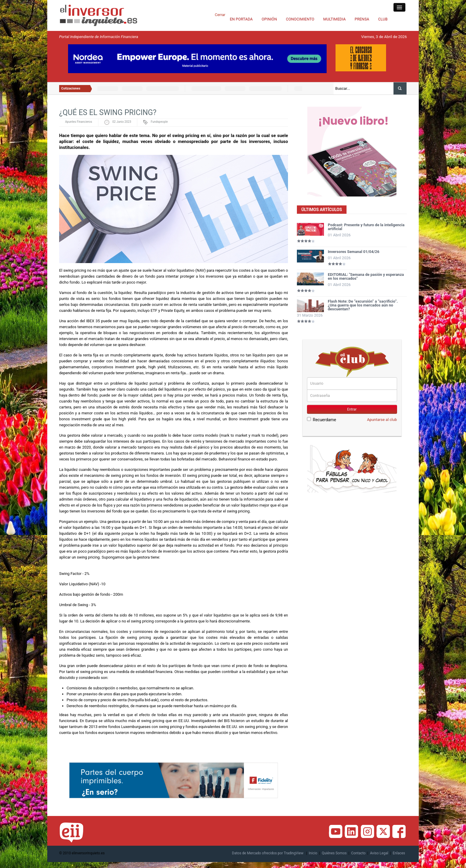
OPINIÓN (269, 19)
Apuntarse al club (382, 420)
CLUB (383, 19)
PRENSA (362, 19)
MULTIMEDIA (335, 19)
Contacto (358, 853)
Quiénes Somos (334, 853)
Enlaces (399, 853)
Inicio (313, 853)
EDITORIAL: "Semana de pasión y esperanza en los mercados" (366, 276)
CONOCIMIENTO (300, 19)
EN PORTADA (241, 19)
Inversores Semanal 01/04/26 (354, 252)
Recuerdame (322, 420)
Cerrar (220, 15)
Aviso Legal (379, 853)
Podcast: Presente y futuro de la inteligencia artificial (366, 227)
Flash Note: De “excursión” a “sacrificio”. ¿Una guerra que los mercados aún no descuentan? (363, 305)
